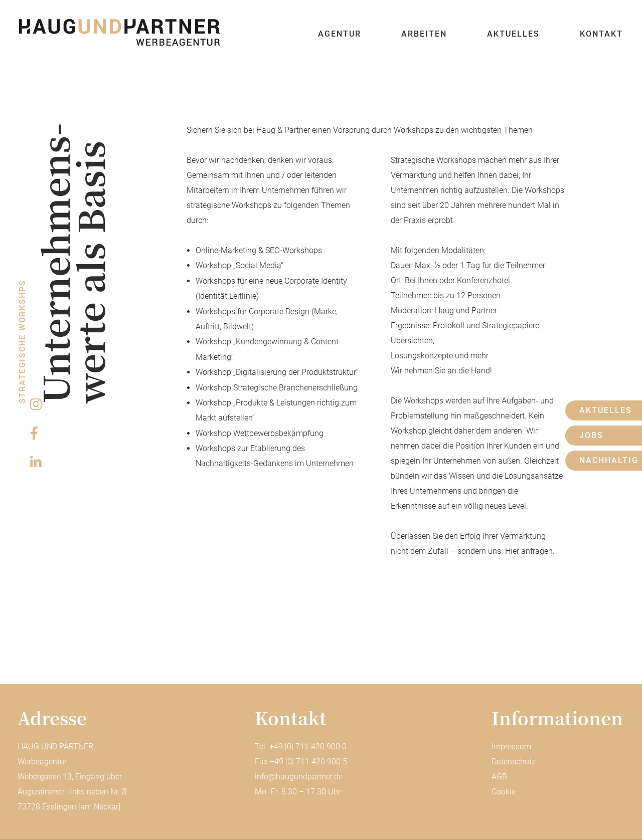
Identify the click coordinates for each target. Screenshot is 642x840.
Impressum (511, 747)
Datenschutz (514, 762)
